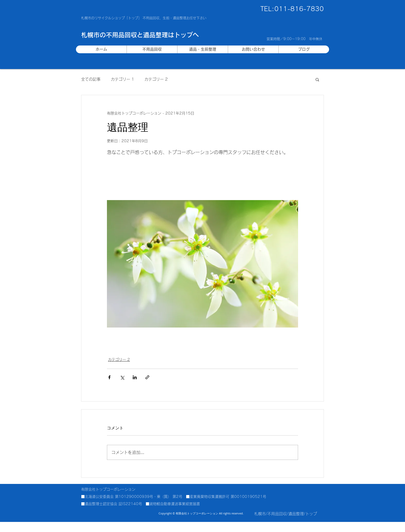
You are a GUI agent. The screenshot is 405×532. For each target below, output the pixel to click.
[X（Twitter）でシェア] (122, 377)
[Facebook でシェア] (109, 377)
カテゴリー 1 (122, 79)
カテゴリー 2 (156, 79)
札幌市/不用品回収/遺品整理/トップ (286, 514)
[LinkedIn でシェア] (135, 377)
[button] (317, 79)
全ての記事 (91, 79)
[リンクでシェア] (147, 377)
